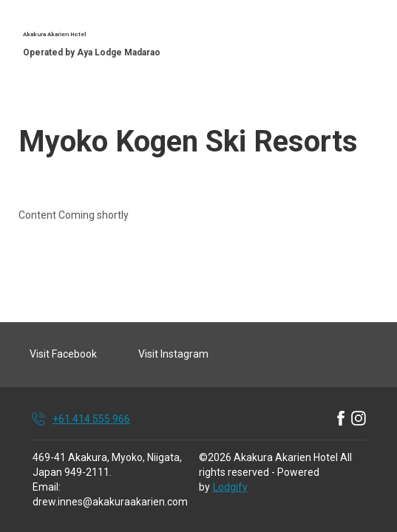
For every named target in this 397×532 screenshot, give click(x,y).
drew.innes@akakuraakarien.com (110, 502)
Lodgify (230, 487)
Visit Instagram (173, 354)
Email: (47, 487)
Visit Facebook (63, 354)
